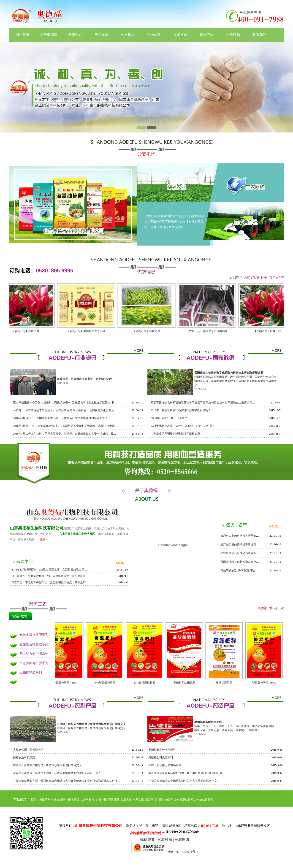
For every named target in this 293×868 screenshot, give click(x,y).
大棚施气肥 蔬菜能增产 (28, 750)
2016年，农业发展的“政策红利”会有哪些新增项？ (181, 410)
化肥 (256, 278)
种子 (264, 278)
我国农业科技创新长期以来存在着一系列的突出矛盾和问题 (256, 562)
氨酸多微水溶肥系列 (34, 635)
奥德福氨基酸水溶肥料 (162, 750)
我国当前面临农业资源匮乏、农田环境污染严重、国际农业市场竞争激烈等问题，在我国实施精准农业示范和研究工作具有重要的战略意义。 (236, 381)
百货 (272, 278)
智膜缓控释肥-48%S (65, 683)
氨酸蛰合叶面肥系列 (34, 644)
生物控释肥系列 (31, 672)
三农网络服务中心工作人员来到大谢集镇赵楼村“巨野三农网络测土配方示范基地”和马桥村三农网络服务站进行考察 (83, 403)
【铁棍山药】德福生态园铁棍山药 (209, 331)
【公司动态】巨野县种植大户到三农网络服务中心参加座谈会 (49, 576)
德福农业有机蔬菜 (24, 757)
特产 (281, 278)
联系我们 (259, 35)
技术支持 (180, 35)
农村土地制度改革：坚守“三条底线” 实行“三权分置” (182, 426)
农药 (247, 278)
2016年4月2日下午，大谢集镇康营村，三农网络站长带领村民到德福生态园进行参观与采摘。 (69, 426)
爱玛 (272, 608)
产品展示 (101, 35)
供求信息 (154, 35)
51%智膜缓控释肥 (144, 683)
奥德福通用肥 (224, 683)
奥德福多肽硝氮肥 (184, 683)
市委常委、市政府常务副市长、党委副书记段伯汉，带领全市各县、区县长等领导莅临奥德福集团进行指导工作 (79, 582)
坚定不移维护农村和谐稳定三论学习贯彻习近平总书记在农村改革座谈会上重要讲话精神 (204, 403)
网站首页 (22, 35)
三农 (281, 608)
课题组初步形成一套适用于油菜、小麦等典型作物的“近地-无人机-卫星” (56, 773)
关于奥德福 (49, 35)
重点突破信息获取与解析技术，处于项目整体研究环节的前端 (185, 773)
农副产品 (236, 278)
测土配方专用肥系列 (34, 654)
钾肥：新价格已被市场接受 (165, 765)
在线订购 (233, 35)
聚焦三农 (207, 35)
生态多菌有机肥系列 (34, 663)
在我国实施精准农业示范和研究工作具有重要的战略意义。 (184, 781)
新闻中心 (75, 35)
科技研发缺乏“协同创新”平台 (238, 571)
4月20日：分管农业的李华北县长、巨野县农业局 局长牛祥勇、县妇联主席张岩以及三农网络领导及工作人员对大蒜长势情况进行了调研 (95, 410)
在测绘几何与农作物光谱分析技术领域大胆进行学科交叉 (91, 728)
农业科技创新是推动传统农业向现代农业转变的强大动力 (255, 553)
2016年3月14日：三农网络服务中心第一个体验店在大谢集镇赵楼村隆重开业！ (60, 418)
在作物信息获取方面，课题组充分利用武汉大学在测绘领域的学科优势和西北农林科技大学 (68, 781)
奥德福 (262, 608)
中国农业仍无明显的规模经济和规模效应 (175, 434)
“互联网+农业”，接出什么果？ (169, 418)
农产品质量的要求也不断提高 (238, 544)
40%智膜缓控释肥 (105, 683)
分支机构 (128, 35)
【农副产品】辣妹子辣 (28, 331)
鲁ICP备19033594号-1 (183, 852)
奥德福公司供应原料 (161, 757)
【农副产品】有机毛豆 (149, 331)
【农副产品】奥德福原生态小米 (88, 331)
